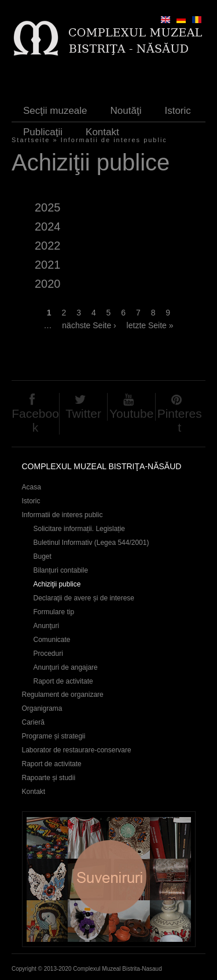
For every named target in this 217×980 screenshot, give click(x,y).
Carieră (33, 722)
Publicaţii (43, 132)
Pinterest (180, 420)
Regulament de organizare (63, 695)
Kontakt (102, 132)
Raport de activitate (63, 681)
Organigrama (42, 708)
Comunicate (52, 640)
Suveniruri (109, 879)
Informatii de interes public (62, 515)
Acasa (32, 487)
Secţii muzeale (55, 111)
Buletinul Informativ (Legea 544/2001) (91, 543)
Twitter (83, 413)
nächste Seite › (89, 325)
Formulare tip (54, 612)
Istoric (177, 111)
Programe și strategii (54, 736)
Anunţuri (47, 626)
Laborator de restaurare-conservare (77, 750)
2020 (47, 284)
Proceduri (48, 654)
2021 (47, 265)
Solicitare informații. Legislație (80, 529)
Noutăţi (126, 111)
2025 (47, 207)
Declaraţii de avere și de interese (84, 598)
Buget (43, 556)
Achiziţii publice (57, 584)
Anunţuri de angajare (66, 667)
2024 (47, 227)
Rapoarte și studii (49, 778)
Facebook (35, 420)
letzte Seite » (150, 325)
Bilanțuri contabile (61, 570)
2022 (47, 246)
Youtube (131, 413)
